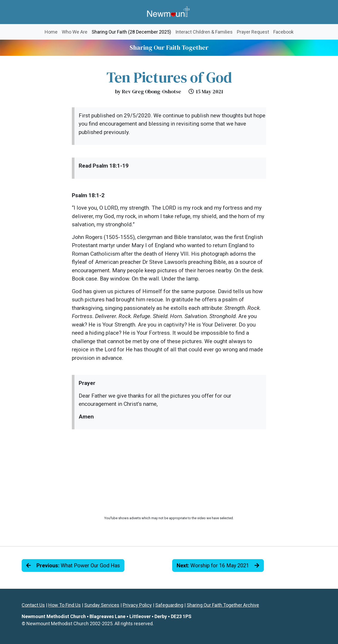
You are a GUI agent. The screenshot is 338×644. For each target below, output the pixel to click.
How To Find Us (65, 605)
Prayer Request (253, 32)
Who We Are (75, 32)
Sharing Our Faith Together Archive (223, 605)
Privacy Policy (137, 605)
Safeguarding (169, 605)
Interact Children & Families (204, 32)
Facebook (283, 32)
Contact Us (33, 605)
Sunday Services (102, 605)
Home (51, 32)
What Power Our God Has (73, 565)
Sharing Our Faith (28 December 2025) (132, 31)
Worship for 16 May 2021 (218, 565)
